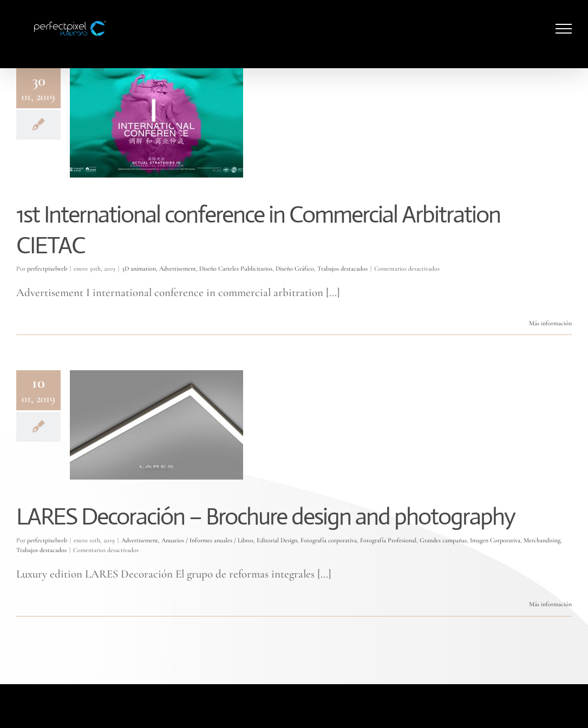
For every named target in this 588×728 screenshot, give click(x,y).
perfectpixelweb (47, 268)
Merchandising (542, 540)
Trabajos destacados (342, 268)
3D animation (139, 268)
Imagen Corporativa (495, 540)
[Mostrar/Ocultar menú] (564, 29)
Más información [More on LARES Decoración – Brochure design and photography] (550, 604)
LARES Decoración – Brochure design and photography (266, 516)
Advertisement (178, 268)
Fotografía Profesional (388, 540)
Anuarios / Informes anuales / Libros (207, 540)
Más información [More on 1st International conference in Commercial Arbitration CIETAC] (550, 323)
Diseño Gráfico (295, 268)
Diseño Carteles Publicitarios (236, 268)
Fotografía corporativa (329, 540)
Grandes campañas (443, 540)
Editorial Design (277, 540)
